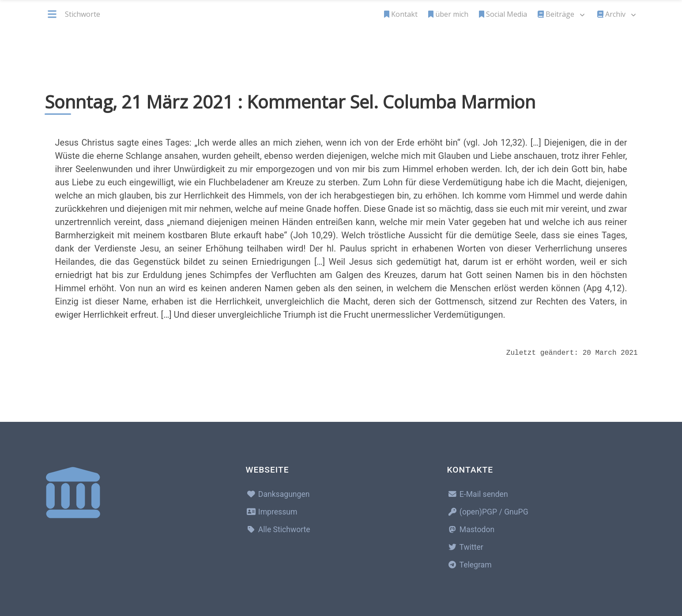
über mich (448, 14)
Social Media (503, 14)
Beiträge (556, 14)
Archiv (611, 14)
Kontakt (401, 14)
